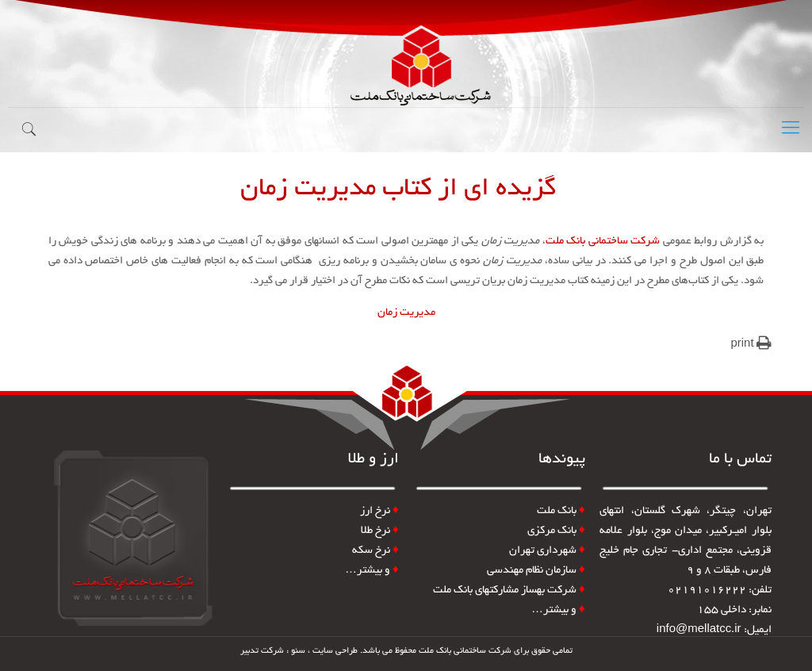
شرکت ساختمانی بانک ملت (603, 242)
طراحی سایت (335, 651)
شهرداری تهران (547, 551)
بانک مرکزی (556, 531)
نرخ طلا (380, 531)
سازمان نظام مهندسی (536, 571)
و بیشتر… (558, 610)
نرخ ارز (375, 511)
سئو (298, 651)
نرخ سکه (375, 551)
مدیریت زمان (406, 313)
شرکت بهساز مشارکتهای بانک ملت (509, 590)
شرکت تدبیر (262, 651)
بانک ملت (557, 511)
